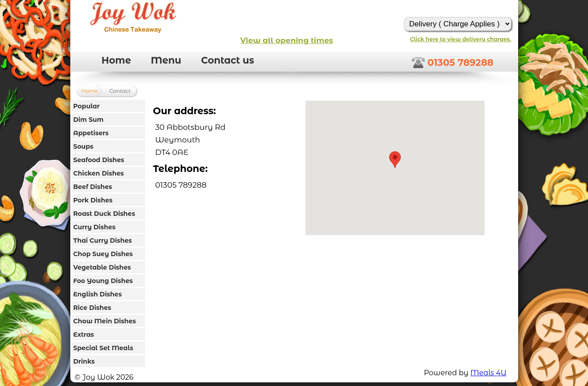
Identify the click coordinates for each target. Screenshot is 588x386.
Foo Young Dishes (103, 281)
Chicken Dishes (99, 173)
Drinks (84, 361)
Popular (87, 106)
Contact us (228, 60)
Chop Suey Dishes (103, 254)
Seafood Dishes (99, 160)
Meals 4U (488, 373)
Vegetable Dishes (102, 267)
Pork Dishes (93, 200)
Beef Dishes (93, 187)
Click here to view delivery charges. (461, 39)
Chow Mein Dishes (105, 321)
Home (116, 60)
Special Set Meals (103, 348)
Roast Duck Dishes (104, 214)
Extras (84, 335)
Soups (84, 146)
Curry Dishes (95, 227)
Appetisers (91, 133)
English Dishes (98, 294)
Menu (166, 60)
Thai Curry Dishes (103, 240)
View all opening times (287, 40)
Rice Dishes (92, 308)
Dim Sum (89, 120)
